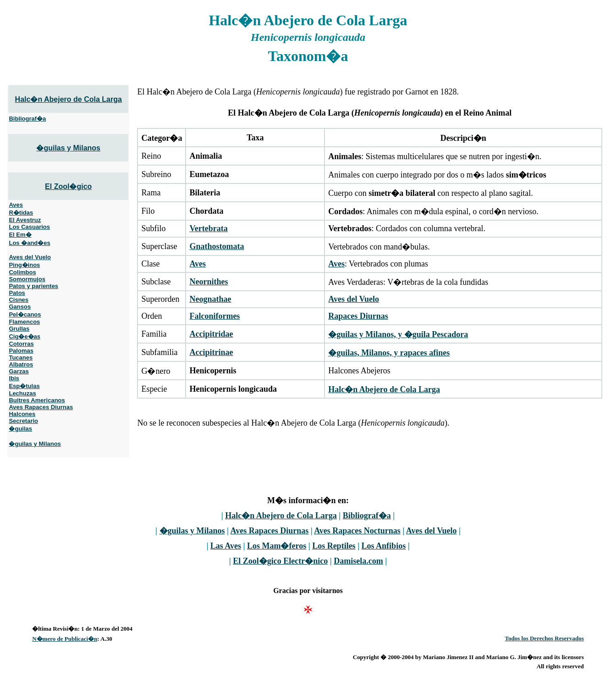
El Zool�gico (68, 186)
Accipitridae (211, 334)
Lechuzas (22, 393)
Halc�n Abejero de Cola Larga (69, 99)
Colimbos (22, 272)
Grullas (19, 329)
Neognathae (210, 299)
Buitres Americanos (37, 400)
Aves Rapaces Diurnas (41, 407)
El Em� (20, 235)
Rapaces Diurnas (358, 316)
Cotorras (21, 344)
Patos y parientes (33, 286)
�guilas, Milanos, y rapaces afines (389, 353)
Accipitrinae (211, 352)
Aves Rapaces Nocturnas (357, 531)
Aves (16, 205)
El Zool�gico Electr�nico (280, 561)
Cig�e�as (25, 336)
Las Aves (226, 546)
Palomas (21, 351)
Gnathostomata (217, 246)
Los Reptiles (334, 546)
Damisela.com (358, 561)
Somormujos (27, 279)
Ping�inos (24, 265)
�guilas (20, 429)
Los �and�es (29, 243)
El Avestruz (25, 220)
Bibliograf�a (27, 119)
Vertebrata (208, 228)
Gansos (20, 307)
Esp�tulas (24, 386)
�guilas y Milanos (68, 148)
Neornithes (209, 282)
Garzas (19, 371)
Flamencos (24, 322)
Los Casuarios (29, 227)
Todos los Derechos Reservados (544, 638)
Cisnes (19, 300)
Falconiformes (214, 316)
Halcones (22, 414)
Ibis (14, 378)
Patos (17, 293)
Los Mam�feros (277, 546)
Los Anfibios (384, 546)
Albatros (21, 364)
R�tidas (21, 213)
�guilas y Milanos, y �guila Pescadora (398, 334)
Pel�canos (25, 314)
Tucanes (21, 358)
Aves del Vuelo (30, 257)
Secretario (23, 421)
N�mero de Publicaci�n (65, 639)
